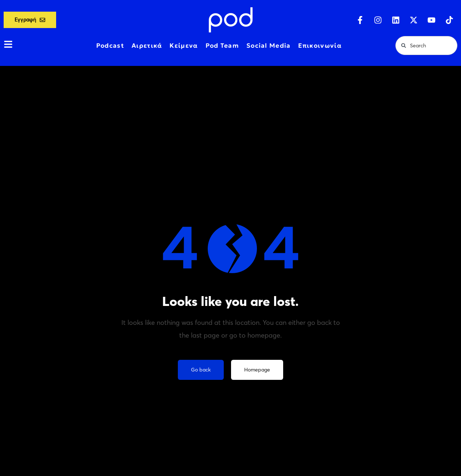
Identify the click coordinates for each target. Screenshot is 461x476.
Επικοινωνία (320, 46)
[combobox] (426, 46)
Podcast (110, 46)
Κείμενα (184, 46)
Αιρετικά (147, 46)
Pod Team (222, 46)
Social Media (269, 46)
